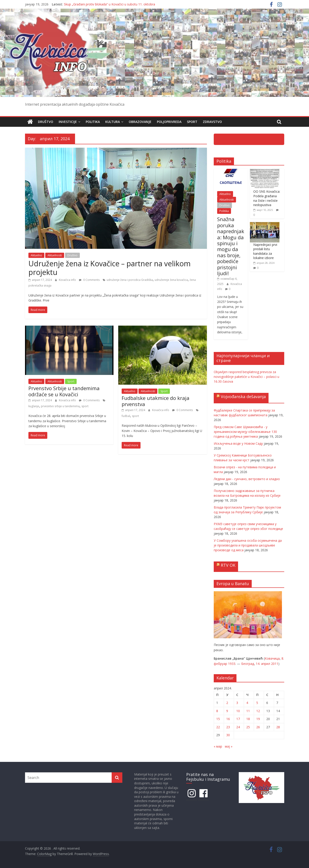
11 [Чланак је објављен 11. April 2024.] (248, 711)
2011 (275, 663)
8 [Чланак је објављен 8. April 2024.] (217, 711)
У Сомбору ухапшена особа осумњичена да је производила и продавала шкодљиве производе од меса (248, 545)
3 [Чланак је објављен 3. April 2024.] (237, 703)
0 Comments (89, 280)
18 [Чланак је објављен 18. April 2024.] (248, 719)
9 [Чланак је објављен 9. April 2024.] (227, 711)
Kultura (113, 122)
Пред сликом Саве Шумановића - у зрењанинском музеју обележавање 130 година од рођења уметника (245, 432)
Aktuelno (36, 255)
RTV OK (228, 565)
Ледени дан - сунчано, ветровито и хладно (247, 479)
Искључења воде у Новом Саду (238, 443)
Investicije (68, 122)
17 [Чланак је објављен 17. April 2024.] (238, 719)
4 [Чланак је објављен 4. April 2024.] (247, 703)
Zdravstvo (212, 122)
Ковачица (272, 658)
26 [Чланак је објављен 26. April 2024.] (258, 727)
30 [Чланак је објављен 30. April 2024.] (228, 735)
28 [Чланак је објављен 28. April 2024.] (278, 727)
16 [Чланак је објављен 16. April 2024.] (228, 719)
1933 (232, 663)
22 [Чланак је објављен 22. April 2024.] (218, 727)
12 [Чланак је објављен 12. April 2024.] (258, 711)
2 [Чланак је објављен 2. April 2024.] (227, 703)
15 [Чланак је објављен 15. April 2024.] (218, 719)
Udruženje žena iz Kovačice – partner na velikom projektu (109, 268)
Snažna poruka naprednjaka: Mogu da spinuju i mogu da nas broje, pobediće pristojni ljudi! (231, 246)
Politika (93, 122)
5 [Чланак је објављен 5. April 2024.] (257, 703)
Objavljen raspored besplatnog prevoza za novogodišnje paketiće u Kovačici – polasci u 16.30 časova (246, 377)
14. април (263, 663)
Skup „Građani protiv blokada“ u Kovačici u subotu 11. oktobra (109, 4)
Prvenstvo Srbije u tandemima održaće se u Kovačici (64, 391)
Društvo (46, 122)
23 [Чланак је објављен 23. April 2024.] (228, 727)
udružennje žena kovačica (171, 280)
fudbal (126, 416)
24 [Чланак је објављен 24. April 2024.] (238, 727)
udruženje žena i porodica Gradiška (130, 280)
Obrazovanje (140, 122)
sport (85, 406)
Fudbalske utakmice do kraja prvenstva (156, 401)
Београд (248, 663)
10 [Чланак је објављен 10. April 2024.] (238, 711)
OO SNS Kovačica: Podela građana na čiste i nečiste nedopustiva (267, 198)
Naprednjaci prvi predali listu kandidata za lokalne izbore (265, 251)
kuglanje (34, 406)
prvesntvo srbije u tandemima (60, 406)
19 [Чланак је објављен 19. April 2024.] (258, 719)
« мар (218, 746)
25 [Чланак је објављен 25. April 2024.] (248, 727)
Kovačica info (68, 280)
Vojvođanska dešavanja (243, 397)
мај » (229, 746)
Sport (192, 122)
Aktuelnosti (55, 255)
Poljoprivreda (169, 122)
